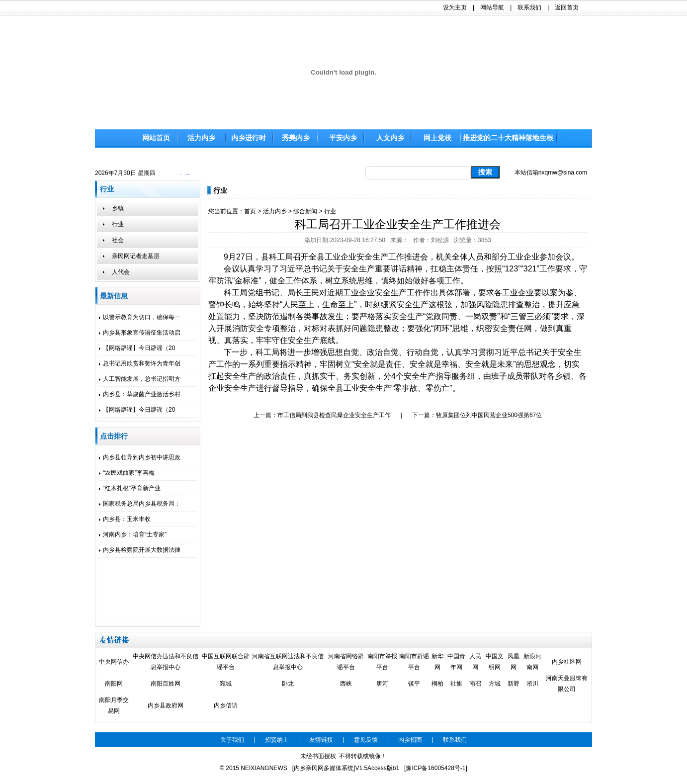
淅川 (532, 684)
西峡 (346, 684)
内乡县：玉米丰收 (125, 519)
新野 (514, 684)
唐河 (382, 684)
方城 (495, 684)
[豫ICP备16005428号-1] (436, 768)
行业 (330, 211)
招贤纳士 (277, 740)
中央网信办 (114, 662)
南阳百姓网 (166, 684)
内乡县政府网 (166, 705)
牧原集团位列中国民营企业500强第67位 (489, 415)
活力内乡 (275, 211)
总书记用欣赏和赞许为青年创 (140, 363)
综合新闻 (305, 211)
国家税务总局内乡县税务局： (140, 504)
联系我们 (529, 7)
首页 (250, 211)
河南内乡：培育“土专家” (133, 534)
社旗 (456, 684)
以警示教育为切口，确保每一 (140, 317)
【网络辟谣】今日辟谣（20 (137, 348)
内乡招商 (410, 740)
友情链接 (321, 740)
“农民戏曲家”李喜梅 (127, 473)
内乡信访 (226, 705)
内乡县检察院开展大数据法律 (140, 550)
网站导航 (492, 7)
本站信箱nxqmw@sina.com (551, 173)
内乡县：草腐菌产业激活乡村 (140, 394)
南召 (475, 684)
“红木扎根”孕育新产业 (130, 488)
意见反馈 (366, 740)
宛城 (226, 684)
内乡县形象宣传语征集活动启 (140, 333)
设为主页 (455, 7)
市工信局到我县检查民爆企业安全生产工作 (334, 415)
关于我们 (232, 740)
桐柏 (437, 684)
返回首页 (567, 7)
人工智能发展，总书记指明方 (140, 379)
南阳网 (114, 684)
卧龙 (288, 684)
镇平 (414, 684)
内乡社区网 (567, 662)
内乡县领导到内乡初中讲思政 (140, 457)
